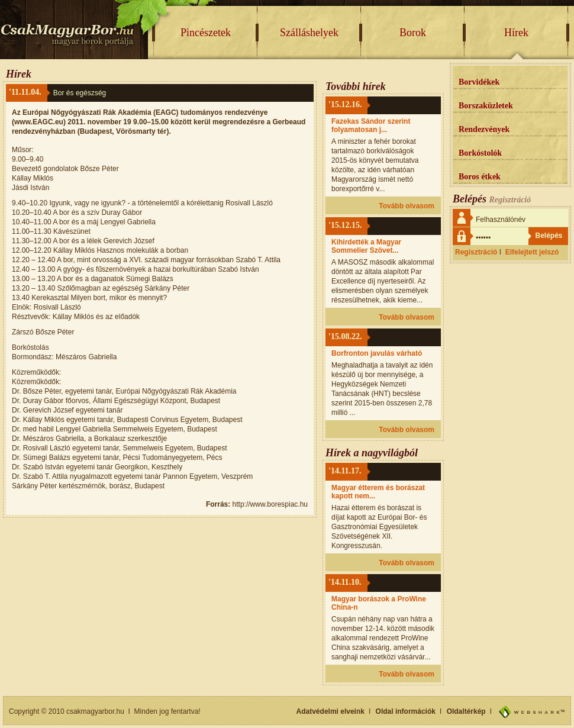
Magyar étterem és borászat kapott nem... (378, 492)
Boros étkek (480, 177)
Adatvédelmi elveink (330, 711)
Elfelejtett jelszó (532, 252)
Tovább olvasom (407, 206)
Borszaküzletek (486, 106)
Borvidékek (479, 82)
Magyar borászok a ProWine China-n (379, 603)
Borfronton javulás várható (377, 353)
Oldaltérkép (466, 711)
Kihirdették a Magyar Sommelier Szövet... (366, 246)
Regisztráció (476, 252)
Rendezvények (484, 129)
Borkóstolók (480, 153)
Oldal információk (406, 711)
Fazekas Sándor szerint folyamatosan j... (371, 125)
